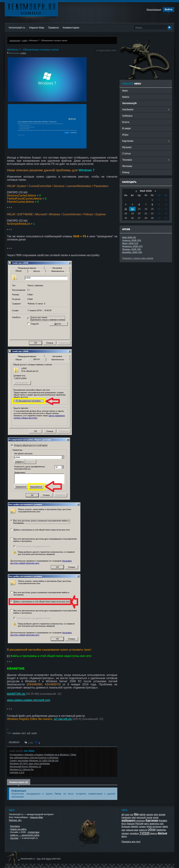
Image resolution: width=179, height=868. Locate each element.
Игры (125, 135)
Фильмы (127, 166)
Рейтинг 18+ (15, 820)
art (123, 814)
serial (156, 817)
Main (125, 91)
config (34, 733)
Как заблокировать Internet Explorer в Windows (34, 758)
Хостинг (14, 838)
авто (147, 824)
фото (124, 836)
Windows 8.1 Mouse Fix (22, 769)
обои (152, 829)
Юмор (126, 172)
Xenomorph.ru (17, 28)
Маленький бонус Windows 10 (25, 766)
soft (29, 733)
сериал (125, 833)
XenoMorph (14, 742)
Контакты (15, 826)
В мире (126, 128)
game (142, 814)
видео (135, 826)
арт (162, 824)
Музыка (127, 147)
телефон (134, 833)
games (150, 814)
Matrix (126, 97)
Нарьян (131, 824)
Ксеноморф (31, 9)
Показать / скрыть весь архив (138, 258)
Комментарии (71, 28)
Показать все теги (131, 842)
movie (149, 817)
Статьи (126, 153)
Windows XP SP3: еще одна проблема (30, 763)
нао (123, 830)
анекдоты (154, 824)
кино (165, 826)
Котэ (124, 824)
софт (25, 40)
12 (132, 209)
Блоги (126, 122)
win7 (24, 733)
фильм (162, 833)
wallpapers (129, 820)
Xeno (48, 859)
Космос (163, 821)
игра (149, 826)
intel (134, 817)
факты (154, 833)
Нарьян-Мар (37, 28)
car (132, 814)
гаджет (142, 827)
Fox (39, 859)
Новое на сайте (18, 829)
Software (127, 116)
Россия (139, 823)
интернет (157, 827)
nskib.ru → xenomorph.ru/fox (25, 835)
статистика (33, 832)
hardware (126, 817)
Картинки (152, 820)
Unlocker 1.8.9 (17, 772)
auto (127, 814)
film (136, 814)
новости (143, 830)
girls (156, 814)
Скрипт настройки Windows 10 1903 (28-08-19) (34, 761)
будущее (126, 827)
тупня (145, 833)
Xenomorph (15, 40)
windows (17, 733)
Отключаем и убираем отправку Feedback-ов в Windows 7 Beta (43, 755)
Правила (53, 28)
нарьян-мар (132, 830)
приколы (161, 830)
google (162, 814)
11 (126, 209)
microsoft (141, 817)
